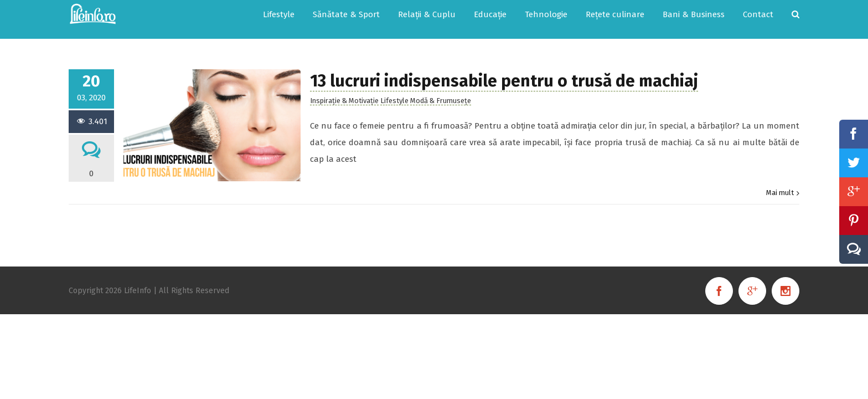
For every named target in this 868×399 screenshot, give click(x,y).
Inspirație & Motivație (344, 89)
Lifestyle (394, 89)
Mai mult (780, 181)
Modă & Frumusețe (441, 89)
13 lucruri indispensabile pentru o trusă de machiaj (504, 70)
